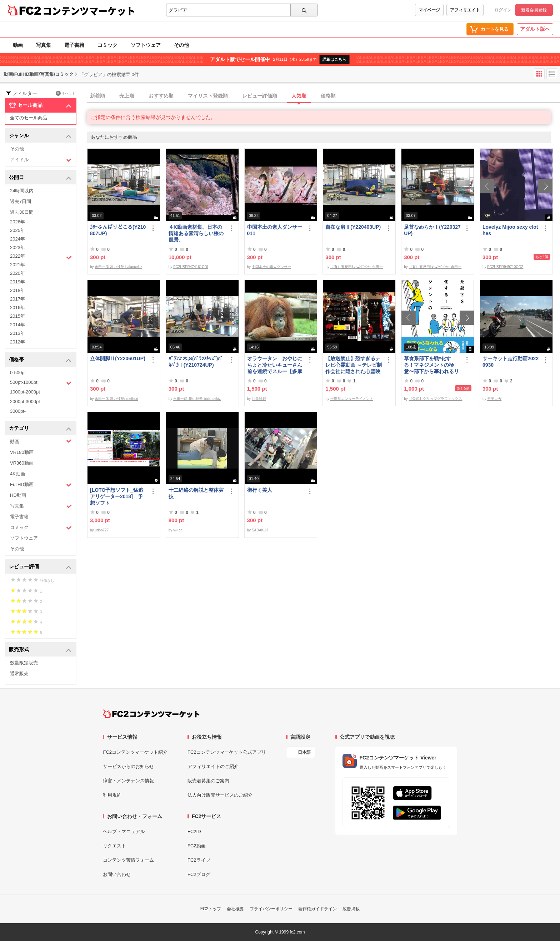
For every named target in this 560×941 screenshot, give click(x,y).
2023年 (17, 247)
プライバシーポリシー (271, 909)
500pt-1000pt (41, 383)
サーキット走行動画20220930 (511, 362)
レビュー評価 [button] (40, 567)
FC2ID (194, 831)
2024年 (17, 239)
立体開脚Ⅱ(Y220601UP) (118, 358)
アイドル (41, 160)
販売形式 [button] (40, 650)
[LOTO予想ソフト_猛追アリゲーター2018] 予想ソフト (117, 496)
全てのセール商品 (29, 118)
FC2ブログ (199, 874)
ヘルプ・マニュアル (124, 831)
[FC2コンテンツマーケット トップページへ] (151, 714)
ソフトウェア (146, 45)
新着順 (97, 96)
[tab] (324, 96)
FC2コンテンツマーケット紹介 (135, 752)
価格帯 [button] (40, 360)
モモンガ (494, 399)
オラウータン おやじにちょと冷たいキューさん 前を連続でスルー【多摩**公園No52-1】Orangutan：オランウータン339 (276, 365)
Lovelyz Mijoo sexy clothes (510, 230)
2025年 (17, 230)
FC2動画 (197, 846)
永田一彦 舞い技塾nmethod (116, 399)
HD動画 (18, 495)
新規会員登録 (534, 10)
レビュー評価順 (260, 96)
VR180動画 (22, 452)
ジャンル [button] (40, 136)
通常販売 (19, 673)
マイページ (429, 10)
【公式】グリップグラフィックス (435, 399)
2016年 (17, 308)
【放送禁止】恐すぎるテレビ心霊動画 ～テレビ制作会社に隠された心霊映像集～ (354, 365)
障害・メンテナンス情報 (128, 781)
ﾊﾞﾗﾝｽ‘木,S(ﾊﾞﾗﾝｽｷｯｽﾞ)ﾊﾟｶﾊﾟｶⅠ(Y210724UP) (196, 362)
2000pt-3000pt (25, 402)
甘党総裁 (259, 399)
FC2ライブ (199, 860)
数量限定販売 (24, 663)
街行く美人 (260, 490)
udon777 (102, 530)
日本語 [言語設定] (304, 752)
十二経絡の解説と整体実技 (196, 493)
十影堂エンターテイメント (352, 399)
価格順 (328, 96)
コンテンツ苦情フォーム (128, 860)
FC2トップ (211, 909)
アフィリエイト (465, 10)
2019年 (17, 282)
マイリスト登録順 (208, 96)
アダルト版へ (535, 29)
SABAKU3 (260, 530)
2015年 (17, 316)
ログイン (503, 10)
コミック (107, 45)
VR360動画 (22, 463)
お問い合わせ (117, 874)
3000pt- (18, 411)
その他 (181, 45)
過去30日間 (22, 212)
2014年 (17, 325)
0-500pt (18, 373)
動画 (18, 45)
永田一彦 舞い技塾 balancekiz (118, 267)
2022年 (41, 257)
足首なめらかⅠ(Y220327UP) (432, 230)
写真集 (44, 45)
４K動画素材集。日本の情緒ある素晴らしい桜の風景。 (196, 233)
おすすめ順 (161, 96)
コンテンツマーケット (89, 11)
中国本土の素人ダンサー (271, 267)
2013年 (17, 333)
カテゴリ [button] (40, 429)
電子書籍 (74, 45)
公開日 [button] (40, 178)
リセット (66, 93)
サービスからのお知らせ (128, 766)
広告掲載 (351, 909)
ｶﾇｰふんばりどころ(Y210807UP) (118, 230)
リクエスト (114, 846)
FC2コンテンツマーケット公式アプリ (227, 752)
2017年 (17, 299)
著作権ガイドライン (317, 909)
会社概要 (235, 909)
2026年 (17, 222)
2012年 (17, 342)
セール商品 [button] (40, 105)
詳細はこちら (334, 59)
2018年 (17, 290)
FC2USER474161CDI (191, 267)
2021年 (17, 265)
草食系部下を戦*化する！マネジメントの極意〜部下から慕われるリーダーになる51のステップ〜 (432, 365)
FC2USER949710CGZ (505, 267)
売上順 (127, 96)
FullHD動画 (41, 485)
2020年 (17, 273)
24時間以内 (22, 191)
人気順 (299, 96)
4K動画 (17, 474)
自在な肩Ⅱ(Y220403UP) (353, 227)
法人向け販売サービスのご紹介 (220, 795)
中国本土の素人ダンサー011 (275, 230)
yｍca (178, 530)
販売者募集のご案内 (208, 781)
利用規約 (112, 795)
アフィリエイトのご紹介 (213, 766)
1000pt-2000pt (25, 392)
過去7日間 (21, 201)
